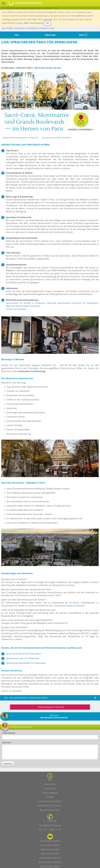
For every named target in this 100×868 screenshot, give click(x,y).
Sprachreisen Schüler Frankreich (57, 138)
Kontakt (50, 797)
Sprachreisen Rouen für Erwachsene (23, 654)
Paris (17, 35)
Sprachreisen (7, 28)
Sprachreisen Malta (50, 845)
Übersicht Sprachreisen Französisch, (23, 306)
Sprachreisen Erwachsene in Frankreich (20, 138)
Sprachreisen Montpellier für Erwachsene (26, 663)
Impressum (50, 788)
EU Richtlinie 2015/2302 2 (50, 806)
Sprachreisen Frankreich (50, 862)
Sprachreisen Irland (50, 849)
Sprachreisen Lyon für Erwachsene (23, 658)
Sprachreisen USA (50, 854)
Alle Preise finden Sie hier (48, 68)
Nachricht (6, 743)
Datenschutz (50, 784)
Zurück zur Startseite (16, 309)
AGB (50, 780)
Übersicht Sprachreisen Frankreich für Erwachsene (73, 303)
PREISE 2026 (50, 35)
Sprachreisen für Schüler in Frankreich (26, 303)
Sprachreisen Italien (50, 866)
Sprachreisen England (50, 841)
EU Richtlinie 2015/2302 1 (50, 801)
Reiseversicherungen (50, 810)
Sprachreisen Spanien (50, 858)
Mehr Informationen (34, 23)
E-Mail (26, 687)
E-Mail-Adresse (9, 733)
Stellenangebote (50, 793)
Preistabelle (33, 368)
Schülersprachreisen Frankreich (69, 606)
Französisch (32, 28)
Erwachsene (20, 28)
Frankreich (44, 28)
